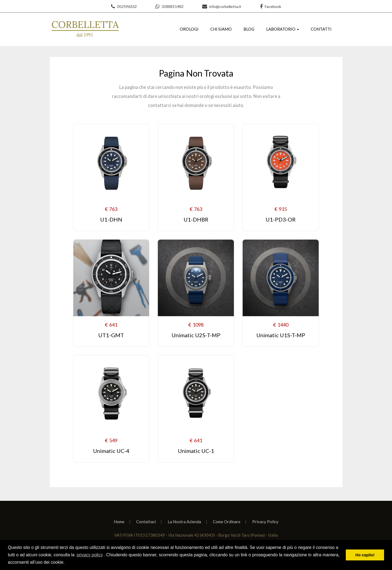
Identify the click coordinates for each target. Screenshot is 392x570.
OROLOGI (189, 29)
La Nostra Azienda (184, 522)
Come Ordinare (227, 522)
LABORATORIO (281, 29)
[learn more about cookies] (66, 563)
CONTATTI (321, 29)
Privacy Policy (265, 522)
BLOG (249, 29)
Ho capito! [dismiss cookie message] (365, 555)
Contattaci (146, 522)
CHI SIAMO (221, 29)
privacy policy (90, 555)
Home (119, 522)
